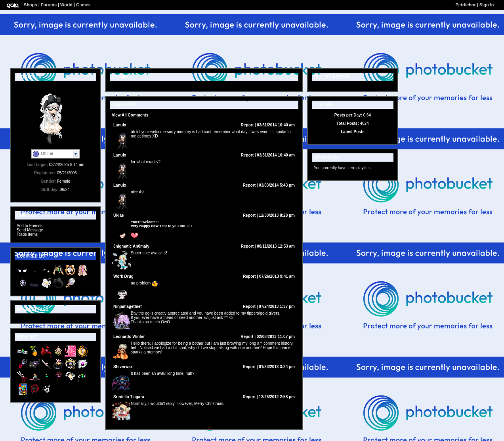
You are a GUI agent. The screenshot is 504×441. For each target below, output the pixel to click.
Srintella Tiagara (129, 397)
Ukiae (119, 215)
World (66, 5)
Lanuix (120, 125)
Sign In (487, 5)
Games (83, 5)
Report (247, 125)
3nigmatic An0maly (131, 246)
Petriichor (466, 5)
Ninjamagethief (128, 306)
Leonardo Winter (129, 337)
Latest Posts (352, 132)
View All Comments (130, 115)
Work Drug (123, 276)
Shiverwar (123, 367)
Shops (31, 5)
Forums (49, 5)
